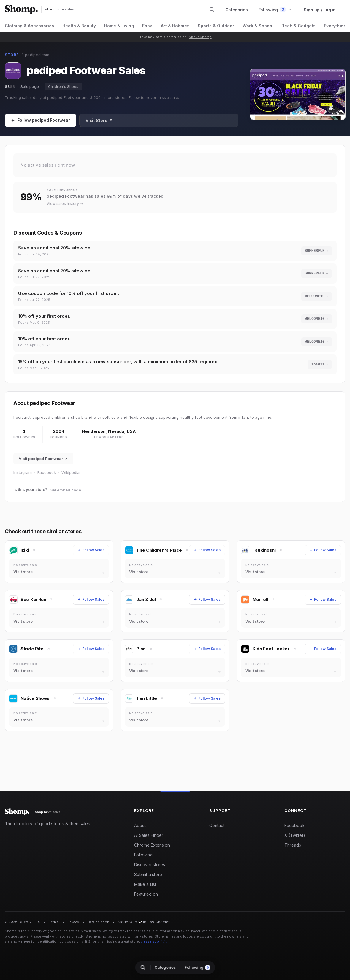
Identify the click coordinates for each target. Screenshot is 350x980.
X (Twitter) (295, 836)
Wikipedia (71, 480)
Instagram (23, 480)
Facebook (47, 480)
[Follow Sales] (41, 120)
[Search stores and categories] (212, 10)
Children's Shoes (63, 87)
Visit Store (99, 120)
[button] (275, 10)
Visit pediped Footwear (43, 466)
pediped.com (37, 55)
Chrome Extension (152, 845)
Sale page (30, 86)
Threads (293, 845)
